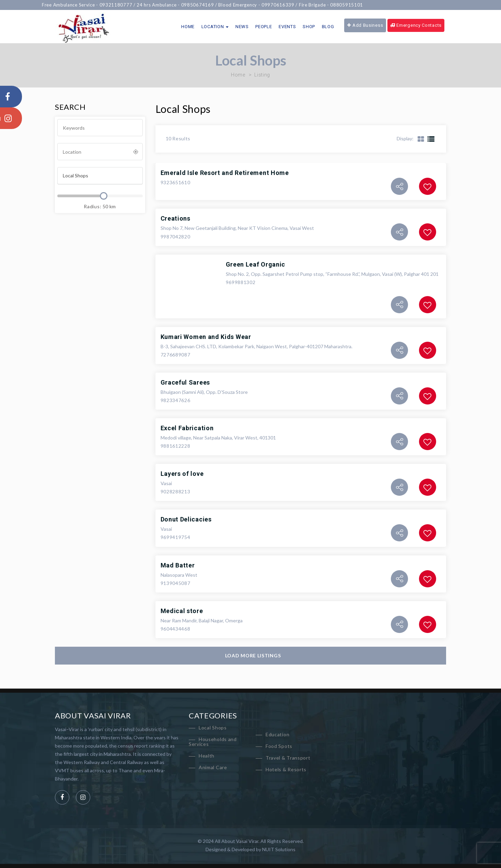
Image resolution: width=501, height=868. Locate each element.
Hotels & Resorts (286, 769)
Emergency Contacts (416, 25)
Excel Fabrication (187, 428)
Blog (328, 27)
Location (215, 27)
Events (287, 27)
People (264, 27)
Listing (262, 75)
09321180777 (124, 5)
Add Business (365, 25)
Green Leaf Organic (256, 264)
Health (207, 756)
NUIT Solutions (279, 849)
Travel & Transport (288, 758)
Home (188, 27)
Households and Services (213, 742)
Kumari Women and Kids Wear (206, 337)
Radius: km (100, 206)
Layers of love (182, 474)
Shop (309, 27)
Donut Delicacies (186, 519)
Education (277, 734)
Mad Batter (178, 565)
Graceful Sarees (185, 382)
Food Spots (279, 746)
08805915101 (355, 5)
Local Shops (213, 728)
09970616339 (286, 5)
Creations (176, 218)
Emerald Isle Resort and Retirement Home (225, 173)
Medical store (182, 611)
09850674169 (206, 5)
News (242, 27)
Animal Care (213, 767)
